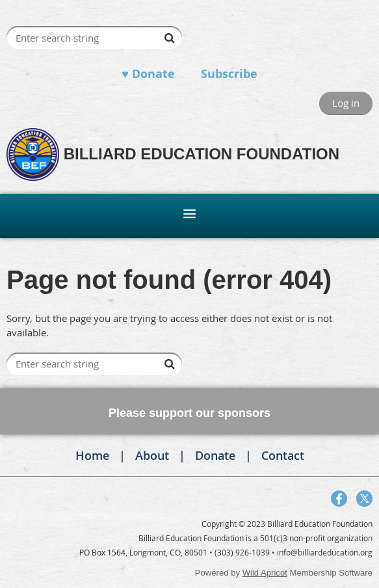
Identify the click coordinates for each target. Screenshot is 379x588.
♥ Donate (148, 74)
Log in (346, 103)
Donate (215, 455)
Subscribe (229, 74)
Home (92, 455)
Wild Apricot (265, 573)
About (152, 455)
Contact (283, 455)
